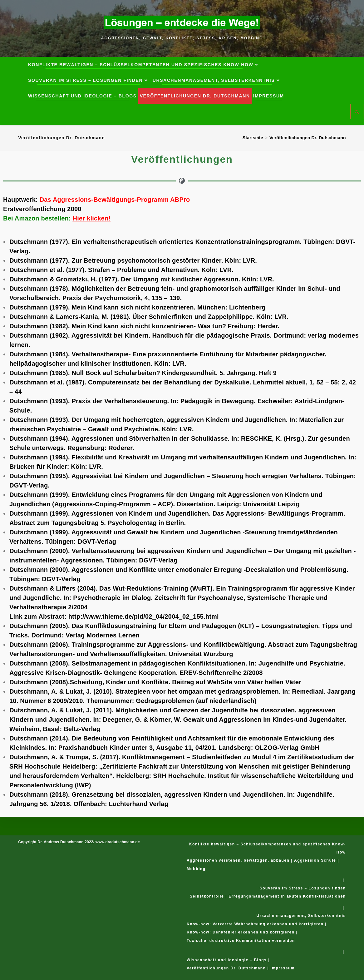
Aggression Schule (315, 860)
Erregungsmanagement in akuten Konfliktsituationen (287, 896)
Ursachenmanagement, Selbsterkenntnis (301, 916)
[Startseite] (253, 138)
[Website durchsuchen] (357, 112)
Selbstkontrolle (207, 896)
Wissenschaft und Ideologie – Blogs (227, 960)
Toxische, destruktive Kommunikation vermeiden (241, 941)
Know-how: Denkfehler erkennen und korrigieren (241, 932)
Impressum (283, 968)
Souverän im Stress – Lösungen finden (303, 888)
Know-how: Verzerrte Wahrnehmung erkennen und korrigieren (255, 924)
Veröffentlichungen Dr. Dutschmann (308, 138)
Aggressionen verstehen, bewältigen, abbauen (238, 860)
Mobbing (196, 869)
